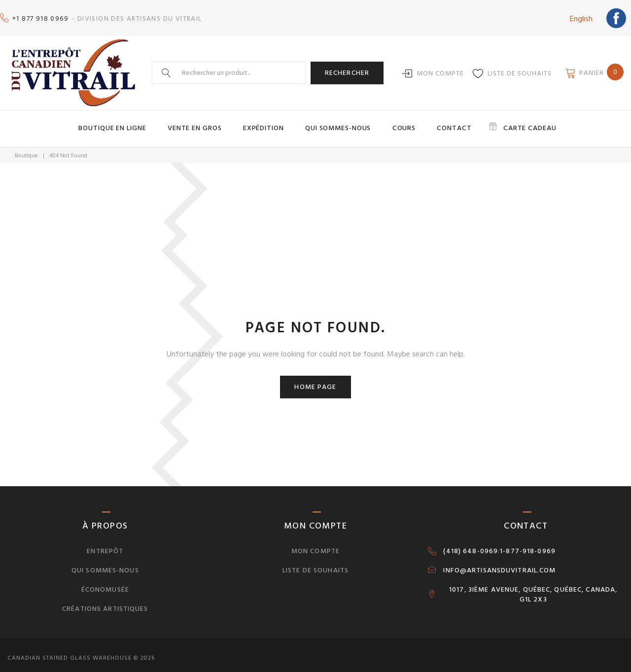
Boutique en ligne (142, 122)
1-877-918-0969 (528, 544)
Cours (395, 122)
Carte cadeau (501, 122)
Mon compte (440, 68)
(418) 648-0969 (471, 544)
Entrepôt (105, 544)
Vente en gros (214, 122)
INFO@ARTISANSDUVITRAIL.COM (499, 563)
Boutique (26, 149)
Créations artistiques (105, 601)
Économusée (105, 582)
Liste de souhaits (520, 68)
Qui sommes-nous (338, 122)
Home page (315, 379)
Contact (436, 122)
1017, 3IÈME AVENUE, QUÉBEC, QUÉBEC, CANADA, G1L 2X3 (533, 587)
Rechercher (347, 68)
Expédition (273, 122)
